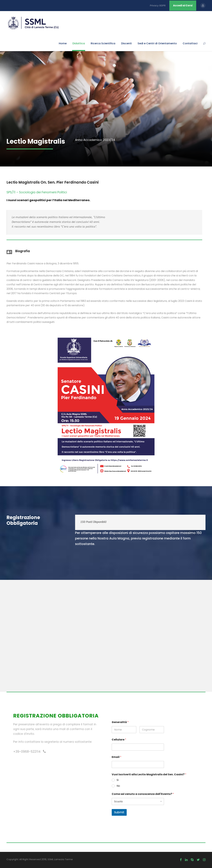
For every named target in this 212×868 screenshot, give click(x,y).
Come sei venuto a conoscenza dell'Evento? (143, 794)
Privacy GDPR (158, 5)
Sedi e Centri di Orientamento (157, 43)
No (118, 786)
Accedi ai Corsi (183, 5)
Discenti (126, 43)
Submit (119, 812)
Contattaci (190, 43)
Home (63, 43)
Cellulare (119, 740)
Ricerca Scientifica (103, 43)
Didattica (79, 43)
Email (117, 757)
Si (118, 780)
